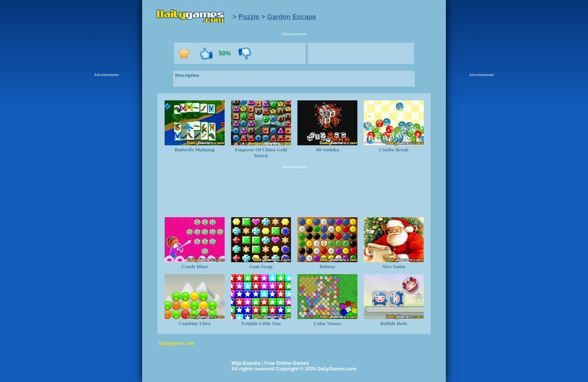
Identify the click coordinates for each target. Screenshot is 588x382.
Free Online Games (287, 363)
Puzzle (249, 17)
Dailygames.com (177, 343)
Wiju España (246, 363)
